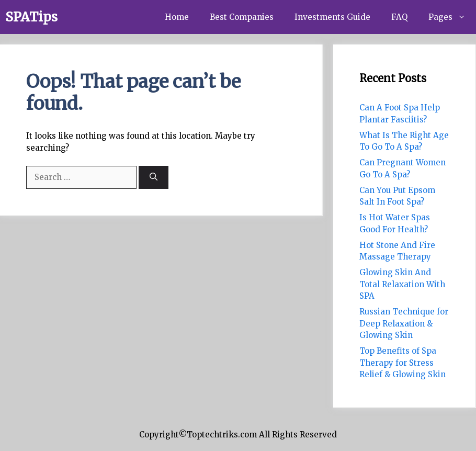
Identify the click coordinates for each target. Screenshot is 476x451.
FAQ (399, 17)
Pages (452, 17)
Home (177, 17)
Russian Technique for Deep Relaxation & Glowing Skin (404, 323)
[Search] (154, 178)
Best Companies (242, 17)
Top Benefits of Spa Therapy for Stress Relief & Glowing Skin (403, 363)
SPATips (31, 17)
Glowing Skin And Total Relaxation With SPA (402, 284)
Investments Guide (332, 17)
